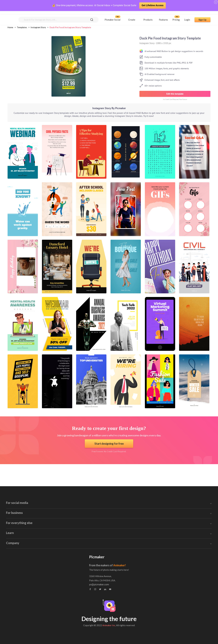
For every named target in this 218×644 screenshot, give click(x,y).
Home (10, 27)
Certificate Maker (160, 499)
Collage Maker (159, 534)
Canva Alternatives (161, 546)
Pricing (176, 16)
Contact (93, 571)
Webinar (33, 577)
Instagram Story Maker (41, 516)
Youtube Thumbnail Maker (43, 499)
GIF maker (35, 540)
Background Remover (163, 540)
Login (187, 16)
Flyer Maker (96, 534)
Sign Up (202, 16)
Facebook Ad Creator (40, 504)
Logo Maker (96, 540)
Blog (31, 565)
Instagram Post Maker (41, 522)
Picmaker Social (112, 16)
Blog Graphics (98, 510)
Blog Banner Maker (100, 504)
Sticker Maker (158, 516)
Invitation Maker (99, 499)
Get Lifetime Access (153, 5)
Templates (22, 27)
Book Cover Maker (161, 493)
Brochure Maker (160, 504)
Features (163, 16)
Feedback (94, 577)
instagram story (38, 27)
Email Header (97, 493)
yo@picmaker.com (160, 585)
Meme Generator (160, 522)
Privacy (93, 583)
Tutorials (33, 571)
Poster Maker (97, 516)
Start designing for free (109, 444)
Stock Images (158, 510)
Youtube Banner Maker (41, 493)
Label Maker (97, 528)
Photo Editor (158, 528)
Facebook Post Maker (41, 510)
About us (94, 565)
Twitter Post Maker (39, 528)
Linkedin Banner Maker (41, 534)
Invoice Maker (98, 522)
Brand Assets (36, 583)
